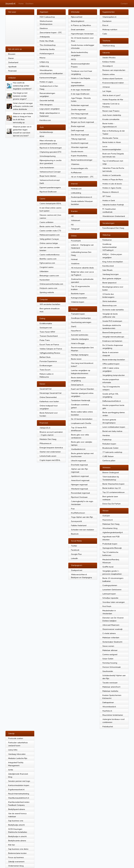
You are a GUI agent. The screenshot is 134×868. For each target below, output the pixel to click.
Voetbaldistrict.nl (78, 449)
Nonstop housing (110, 663)
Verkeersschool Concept (50, 172)
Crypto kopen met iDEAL (50, 460)
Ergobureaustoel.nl (16, 789)
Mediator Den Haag (48, 439)
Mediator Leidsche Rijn (18, 758)
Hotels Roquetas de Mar (113, 100)
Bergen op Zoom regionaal (83, 122)
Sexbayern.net (46, 328)
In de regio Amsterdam (81, 90)
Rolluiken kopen (109, 444)
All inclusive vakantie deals (82, 268)
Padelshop (107, 440)
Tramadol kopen (78, 314)
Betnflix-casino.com (48, 259)
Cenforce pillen (109, 461)
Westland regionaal (79, 489)
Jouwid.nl (10, 4)
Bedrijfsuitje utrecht (16, 825)
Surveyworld (76, 521)
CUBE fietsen (108, 456)
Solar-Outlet (108, 659)
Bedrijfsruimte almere (17, 841)
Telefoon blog (109, 46)
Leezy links (13, 750)
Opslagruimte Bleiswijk (112, 548)
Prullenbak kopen (110, 544)
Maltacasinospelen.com (50, 235)
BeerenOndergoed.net (112, 332)
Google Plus (76, 554)
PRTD (73, 60)
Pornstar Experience (48, 361)
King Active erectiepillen (113, 262)
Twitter (74, 546)
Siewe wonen (108, 646)
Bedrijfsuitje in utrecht (17, 836)
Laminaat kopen (109, 594)
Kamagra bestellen (79, 298)
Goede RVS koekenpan (112, 321)
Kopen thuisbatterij (79, 156)
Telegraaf (75, 229)
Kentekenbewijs (46, 132)
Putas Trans (45, 340)
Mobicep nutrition (110, 29)
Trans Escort (45, 370)
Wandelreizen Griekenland (114, 216)
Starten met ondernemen (50, 452)
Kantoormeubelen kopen (19, 785)
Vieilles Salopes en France (51, 349)
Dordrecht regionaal (80, 143)
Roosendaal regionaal (80, 493)
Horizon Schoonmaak (112, 667)
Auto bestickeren (47, 168)
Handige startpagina (80, 355)
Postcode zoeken (16, 738)
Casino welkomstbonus (50, 255)
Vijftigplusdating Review (50, 353)
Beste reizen (76, 359)
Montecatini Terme (110, 138)
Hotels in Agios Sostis (112, 188)
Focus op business (16, 857)
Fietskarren (107, 240)
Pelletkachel (108, 727)
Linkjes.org (44, 62)
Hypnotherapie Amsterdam (82, 34)
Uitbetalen (44, 271)
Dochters (30, 4)
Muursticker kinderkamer (113, 715)
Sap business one (16, 821)
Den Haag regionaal (80, 114)
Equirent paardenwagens (50, 187)
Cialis (105, 34)
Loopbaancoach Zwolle (81, 423)
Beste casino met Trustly (50, 226)
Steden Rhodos (109, 58)
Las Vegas (107, 91)
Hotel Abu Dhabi (47, 41)
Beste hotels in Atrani (112, 142)
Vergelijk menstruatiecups (113, 337)
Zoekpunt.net (77, 570)
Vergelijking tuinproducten (114, 375)
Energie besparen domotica (51, 448)
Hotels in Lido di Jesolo (112, 184)
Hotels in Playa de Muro (113, 179)
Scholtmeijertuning (48, 156)
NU (72, 225)
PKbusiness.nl (45, 443)
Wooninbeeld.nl (109, 707)
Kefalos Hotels (109, 62)
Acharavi (106, 87)
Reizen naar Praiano (111, 111)
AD (72, 216)
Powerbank (76, 241)
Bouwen (12, 54)
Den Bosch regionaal (80, 135)
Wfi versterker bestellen (50, 304)
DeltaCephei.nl (77, 385)
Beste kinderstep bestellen (114, 360)
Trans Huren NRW (47, 332)
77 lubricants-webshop (112, 452)
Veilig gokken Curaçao (49, 239)
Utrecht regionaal (79, 461)
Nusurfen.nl (76, 331)
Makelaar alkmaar (110, 650)
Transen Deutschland (49, 336)
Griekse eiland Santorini (112, 79)
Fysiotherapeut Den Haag (113, 228)
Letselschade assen (48, 456)
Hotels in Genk (109, 200)
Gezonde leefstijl (47, 100)
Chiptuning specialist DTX (50, 152)
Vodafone (75, 264)
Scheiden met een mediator (83, 530)
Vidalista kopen (78, 302)
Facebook (75, 550)
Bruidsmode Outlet (110, 448)
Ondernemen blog (16, 866)
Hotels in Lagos (46, 82)
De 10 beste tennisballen (82, 419)
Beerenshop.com (110, 305)
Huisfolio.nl (107, 711)
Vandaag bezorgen (111, 274)
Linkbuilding (76, 193)
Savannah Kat (46, 389)
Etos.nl (105, 25)
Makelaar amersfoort (111, 687)
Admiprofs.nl (45, 428)
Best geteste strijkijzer (112, 278)
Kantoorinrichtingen (48, 78)
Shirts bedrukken (110, 301)
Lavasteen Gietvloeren (112, 590)
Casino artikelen (47, 222)
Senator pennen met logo (19, 781)
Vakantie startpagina (80, 339)
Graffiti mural (108, 567)
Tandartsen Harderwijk (81, 400)
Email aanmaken (78, 29)
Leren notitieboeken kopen (114, 427)
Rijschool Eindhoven (48, 192)
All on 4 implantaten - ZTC (82, 177)
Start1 (74, 326)
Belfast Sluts (45, 357)
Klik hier (12, 845)
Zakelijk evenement (16, 862)
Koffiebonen (76, 173)
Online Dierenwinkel (48, 397)
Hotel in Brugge (78, 343)
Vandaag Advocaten (17, 754)
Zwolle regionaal (78, 109)
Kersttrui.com (45, 120)
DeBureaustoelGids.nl (112, 401)
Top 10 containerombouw (114, 492)
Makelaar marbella (110, 691)
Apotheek (12, 67)
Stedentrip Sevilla (47, 49)
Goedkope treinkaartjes (81, 318)
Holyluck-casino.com (48, 288)
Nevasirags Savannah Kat (51, 393)
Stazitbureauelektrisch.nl (19, 798)
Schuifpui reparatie (110, 598)
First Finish (107, 606)
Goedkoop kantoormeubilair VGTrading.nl (110, 247)
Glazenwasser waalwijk (112, 629)
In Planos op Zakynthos (81, 25)
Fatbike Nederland (79, 525)
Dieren (11, 58)
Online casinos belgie (49, 243)
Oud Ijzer (106, 516)
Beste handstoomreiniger (82, 160)
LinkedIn (74, 558)
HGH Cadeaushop (47, 17)
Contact (124, 4)
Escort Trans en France (49, 345)
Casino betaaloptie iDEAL (50, 203)
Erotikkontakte (46, 323)
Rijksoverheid (77, 17)
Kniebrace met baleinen (112, 341)
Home (21, 4)
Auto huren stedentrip (112, 115)
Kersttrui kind (108, 266)
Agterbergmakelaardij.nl (113, 532)
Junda (11, 770)
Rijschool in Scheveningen (51, 148)
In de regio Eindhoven (80, 94)
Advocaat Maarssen (111, 625)
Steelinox (44, 28)
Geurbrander (108, 671)
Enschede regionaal (79, 465)
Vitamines (75, 164)
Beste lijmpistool (109, 283)
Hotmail (74, 259)
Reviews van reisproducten (114, 70)
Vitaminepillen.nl (109, 17)
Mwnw (43, 58)
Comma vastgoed (110, 654)
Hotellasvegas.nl (47, 53)
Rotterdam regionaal (80, 105)
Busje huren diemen (48, 176)
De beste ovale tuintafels (113, 310)
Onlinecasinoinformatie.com (51, 284)
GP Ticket (107, 196)
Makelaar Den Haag (111, 524)
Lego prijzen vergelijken (50, 109)
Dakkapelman (108, 702)
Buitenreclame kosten (17, 853)
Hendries (106, 435)
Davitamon (107, 21)
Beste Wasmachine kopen (113, 484)
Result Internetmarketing (19, 794)
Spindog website (47, 292)
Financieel (12, 71)
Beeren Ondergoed (111, 472)
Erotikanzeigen (46, 366)
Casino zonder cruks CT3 (50, 231)
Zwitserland (13, 62)
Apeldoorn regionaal (80, 476)
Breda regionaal (78, 126)
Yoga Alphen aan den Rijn (82, 517)
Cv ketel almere (109, 633)
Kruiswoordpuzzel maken (113, 83)
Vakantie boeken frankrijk (113, 205)
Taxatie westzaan (110, 683)
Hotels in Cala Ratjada (81, 78)
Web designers (46, 105)
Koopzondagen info (79, 168)
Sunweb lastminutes (80, 335)
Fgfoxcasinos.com (47, 263)
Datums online (109, 74)
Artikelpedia (45, 37)
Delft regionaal (77, 130)
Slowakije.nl (108, 66)
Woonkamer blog (110, 528)
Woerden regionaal (79, 147)
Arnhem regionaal (79, 118)
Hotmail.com (76, 189)
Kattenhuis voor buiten (49, 401)
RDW (42, 136)
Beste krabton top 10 (112, 488)
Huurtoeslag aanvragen (81, 322)
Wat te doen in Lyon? (111, 95)
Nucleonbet (45, 280)
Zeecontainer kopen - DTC (51, 33)
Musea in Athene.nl (111, 192)
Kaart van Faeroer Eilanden (83, 389)
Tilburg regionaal (78, 139)
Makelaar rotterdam (111, 638)
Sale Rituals (108, 270)
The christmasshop (48, 45)
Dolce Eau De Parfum (111, 504)
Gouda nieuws (77, 151)
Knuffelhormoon (78, 513)
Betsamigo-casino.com (49, 276)
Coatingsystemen (110, 585)
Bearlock (75, 534)
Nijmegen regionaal (79, 485)
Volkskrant (76, 220)
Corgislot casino (47, 267)
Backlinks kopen (78, 294)
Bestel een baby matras (112, 431)
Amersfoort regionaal (80, 480)
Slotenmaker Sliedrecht (112, 642)
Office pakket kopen (111, 364)
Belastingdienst (78, 21)
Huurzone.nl (108, 520)
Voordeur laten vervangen (114, 602)
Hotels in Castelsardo (112, 175)
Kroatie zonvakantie (111, 119)
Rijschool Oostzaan (79, 497)
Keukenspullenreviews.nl (82, 197)
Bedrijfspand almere (17, 809)
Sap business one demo (18, 849)
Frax (73, 509)
